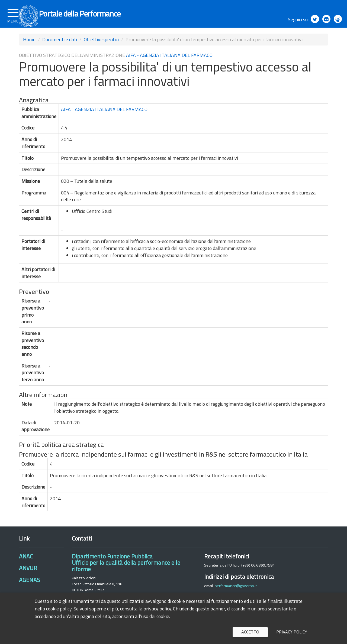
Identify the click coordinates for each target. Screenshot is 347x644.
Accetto (250, 632)
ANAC (26, 563)
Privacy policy (292, 632)
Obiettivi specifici (101, 46)
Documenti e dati (60, 46)
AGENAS (30, 587)
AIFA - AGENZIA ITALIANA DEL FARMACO (169, 62)
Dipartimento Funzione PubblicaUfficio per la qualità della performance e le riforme (126, 570)
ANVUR (28, 575)
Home (29, 46)
